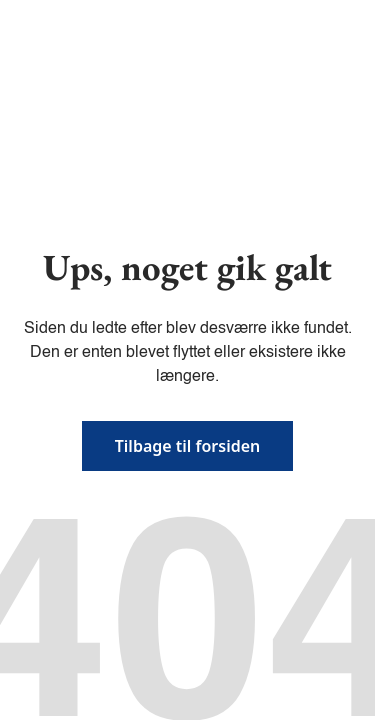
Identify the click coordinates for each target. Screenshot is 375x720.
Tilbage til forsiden (188, 446)
